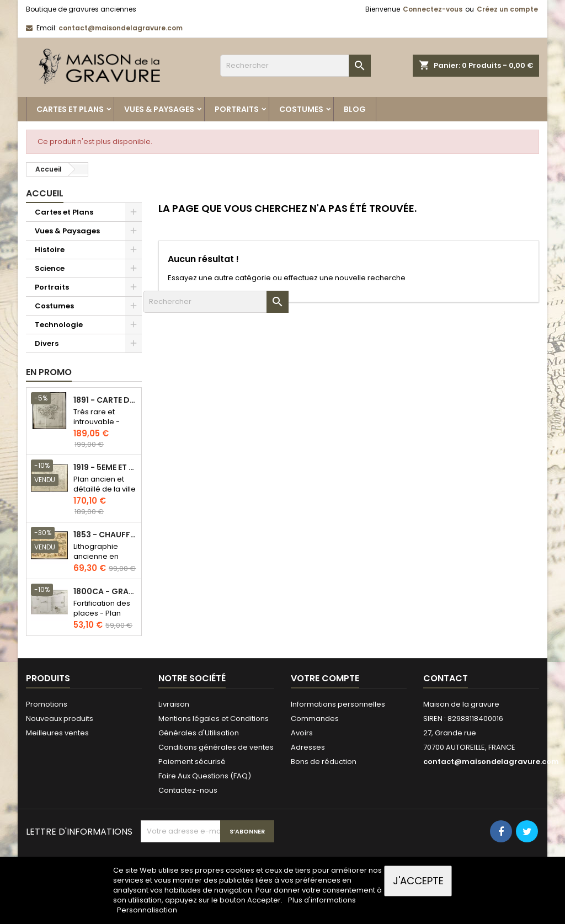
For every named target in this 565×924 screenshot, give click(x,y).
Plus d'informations (322, 900)
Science (50, 268)
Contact (446, 678)
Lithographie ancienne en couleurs (96, 556)
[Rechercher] (295, 66)
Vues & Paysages (159, 109)
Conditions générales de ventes (216, 747)
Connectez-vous (433, 9)
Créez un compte (507, 9)
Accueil (45, 193)
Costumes (301, 109)
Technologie (59, 325)
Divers (47, 343)
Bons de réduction (324, 762)
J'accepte (418, 881)
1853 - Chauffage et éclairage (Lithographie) (105, 535)
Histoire (50, 250)
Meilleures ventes (57, 733)
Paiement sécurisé (192, 762)
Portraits (237, 109)
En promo (49, 372)
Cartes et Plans (70, 109)
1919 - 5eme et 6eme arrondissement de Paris (105, 468)
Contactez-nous (188, 790)
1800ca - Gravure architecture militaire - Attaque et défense (105, 592)
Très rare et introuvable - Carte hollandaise (97, 427)
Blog (355, 109)
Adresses (308, 747)
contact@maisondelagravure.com (121, 28)
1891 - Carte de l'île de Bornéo (105, 400)
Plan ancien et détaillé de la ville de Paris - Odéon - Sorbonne (105, 494)
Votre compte (325, 678)
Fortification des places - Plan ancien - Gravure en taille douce (104, 618)
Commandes (315, 719)
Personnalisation (147, 910)
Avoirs (302, 733)
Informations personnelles (338, 704)
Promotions (47, 704)
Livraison (174, 704)
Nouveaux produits (60, 719)
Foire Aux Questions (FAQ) (205, 776)
